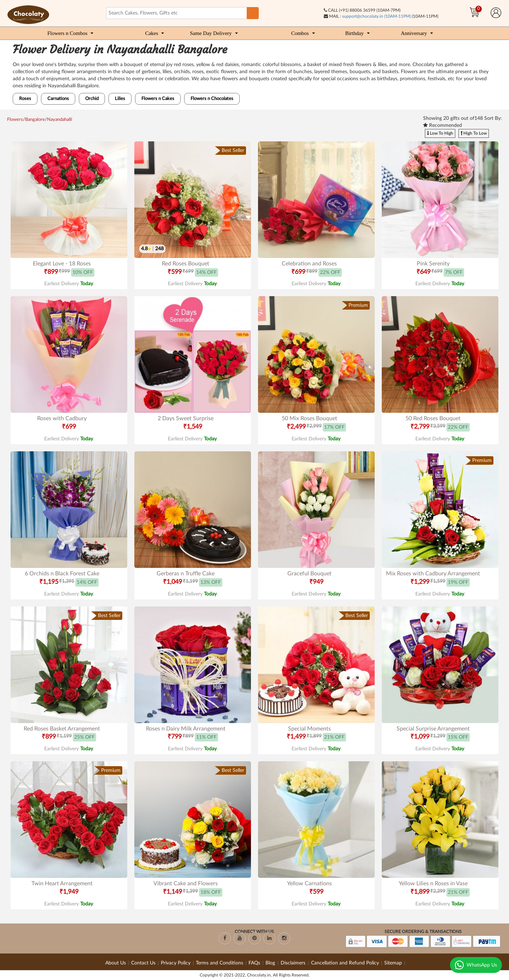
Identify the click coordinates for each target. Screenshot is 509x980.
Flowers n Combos (67, 33)
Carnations (58, 99)
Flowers (15, 120)
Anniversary (414, 33)
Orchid (92, 99)
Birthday (354, 33)
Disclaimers (294, 963)
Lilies (120, 99)
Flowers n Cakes (158, 99)
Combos (300, 33)
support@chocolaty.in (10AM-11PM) (376, 16)
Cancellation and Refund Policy (345, 963)
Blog (271, 963)
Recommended (443, 125)
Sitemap (393, 963)
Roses (25, 99)
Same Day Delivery (211, 33)
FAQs (254, 963)
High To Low (474, 133)
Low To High (440, 133)
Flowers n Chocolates (212, 99)
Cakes (152, 33)
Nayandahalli (60, 120)
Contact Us (143, 963)
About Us (116, 963)
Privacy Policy (176, 963)
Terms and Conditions (220, 963)
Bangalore (35, 120)
